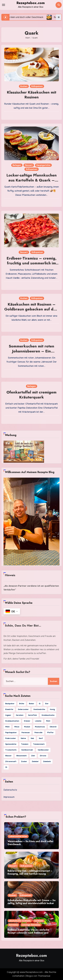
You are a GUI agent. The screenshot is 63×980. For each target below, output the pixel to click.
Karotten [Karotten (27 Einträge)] (20, 715)
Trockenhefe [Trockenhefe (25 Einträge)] (11, 750)
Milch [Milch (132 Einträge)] (7, 727)
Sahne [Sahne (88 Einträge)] (23, 738)
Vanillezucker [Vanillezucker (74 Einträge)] (43, 750)
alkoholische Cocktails (20, 921)
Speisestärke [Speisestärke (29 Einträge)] (11, 744)
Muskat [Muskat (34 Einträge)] (27, 727)
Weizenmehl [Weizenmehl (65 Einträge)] (21, 756)
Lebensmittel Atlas (18, 836)
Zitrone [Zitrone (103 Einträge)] (43, 756)
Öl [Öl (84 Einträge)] (6, 767)
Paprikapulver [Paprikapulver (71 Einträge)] (11, 733)
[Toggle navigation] (4, 5)
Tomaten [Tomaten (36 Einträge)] (25, 744)
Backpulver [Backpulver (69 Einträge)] (10, 704)
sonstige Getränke (31, 925)
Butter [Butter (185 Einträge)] (32, 704)
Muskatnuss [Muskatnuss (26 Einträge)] (40, 727)
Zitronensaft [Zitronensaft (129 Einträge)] (11, 762)
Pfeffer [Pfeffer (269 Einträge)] (50, 733)
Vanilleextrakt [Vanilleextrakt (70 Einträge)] (27, 750)
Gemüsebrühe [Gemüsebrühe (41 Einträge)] (39, 709)
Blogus (29, 976)
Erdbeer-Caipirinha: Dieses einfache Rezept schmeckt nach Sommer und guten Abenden (28, 933)
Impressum (9, 797)
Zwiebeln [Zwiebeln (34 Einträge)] (47, 762)
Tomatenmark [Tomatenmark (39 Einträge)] (39, 744)
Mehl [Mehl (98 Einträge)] (48, 721)
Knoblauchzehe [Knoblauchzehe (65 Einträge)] (48, 715)
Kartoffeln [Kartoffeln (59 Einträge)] (33, 715)
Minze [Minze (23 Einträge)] (17, 727)
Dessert (29, 165)
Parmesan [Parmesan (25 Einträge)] (26, 733)
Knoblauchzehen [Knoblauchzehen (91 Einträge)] (12, 721)
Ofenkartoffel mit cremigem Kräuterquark (32, 395)
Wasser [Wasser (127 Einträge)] (8, 756)
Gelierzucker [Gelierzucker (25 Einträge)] (23, 709)
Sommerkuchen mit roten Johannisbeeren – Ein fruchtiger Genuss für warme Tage (32, 353)
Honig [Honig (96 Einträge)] (52, 709)
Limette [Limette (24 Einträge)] (38, 721)
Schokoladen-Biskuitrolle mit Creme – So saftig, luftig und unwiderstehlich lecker (32, 902)
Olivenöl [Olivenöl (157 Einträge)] (53, 727)
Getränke (13, 925)
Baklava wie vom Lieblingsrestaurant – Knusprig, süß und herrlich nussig (30, 872)
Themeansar (44, 976)
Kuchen (24, 86)
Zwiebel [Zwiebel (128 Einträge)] (35, 762)
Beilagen (17, 165)
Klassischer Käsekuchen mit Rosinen (32, 95)
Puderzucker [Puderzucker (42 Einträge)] (11, 738)
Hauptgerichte (43, 165)
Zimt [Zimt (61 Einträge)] (33, 756)
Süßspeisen (37, 86)
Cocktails (39, 921)
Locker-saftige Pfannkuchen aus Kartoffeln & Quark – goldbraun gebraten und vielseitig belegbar (32, 183)
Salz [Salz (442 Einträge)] (32, 738)
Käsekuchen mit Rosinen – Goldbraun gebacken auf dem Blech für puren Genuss (32, 309)
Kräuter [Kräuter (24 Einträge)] (27, 721)
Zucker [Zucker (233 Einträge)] (24, 762)
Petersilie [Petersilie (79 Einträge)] (38, 733)
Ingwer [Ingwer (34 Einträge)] (8, 715)
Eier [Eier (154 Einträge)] (47, 704)
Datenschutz (10, 790)
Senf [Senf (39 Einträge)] (41, 738)
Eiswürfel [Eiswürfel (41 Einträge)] (9, 709)
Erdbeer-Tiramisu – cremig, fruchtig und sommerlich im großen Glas (32, 263)
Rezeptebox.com (31, 3)
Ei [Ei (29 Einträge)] (40, 704)
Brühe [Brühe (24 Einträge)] (22, 704)
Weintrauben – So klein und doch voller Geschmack (30, 843)
